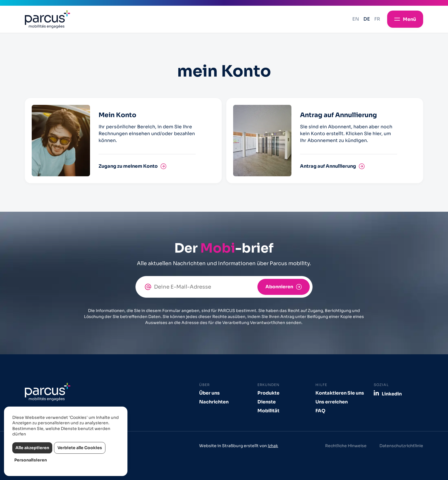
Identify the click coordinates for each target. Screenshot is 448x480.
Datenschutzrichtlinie (401, 446)
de (367, 19)
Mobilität (268, 411)
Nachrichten (214, 402)
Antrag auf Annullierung (328, 166)
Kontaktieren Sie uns (340, 393)
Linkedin (392, 394)
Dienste (267, 402)
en (356, 19)
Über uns (209, 393)
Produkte (268, 393)
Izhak (273, 446)
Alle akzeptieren (32, 448)
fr (377, 19)
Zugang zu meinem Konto (128, 166)
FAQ (320, 411)
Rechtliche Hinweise (346, 446)
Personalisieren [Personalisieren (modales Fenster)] (31, 460)
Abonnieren (279, 287)
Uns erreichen (332, 402)
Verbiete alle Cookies (80, 448)
